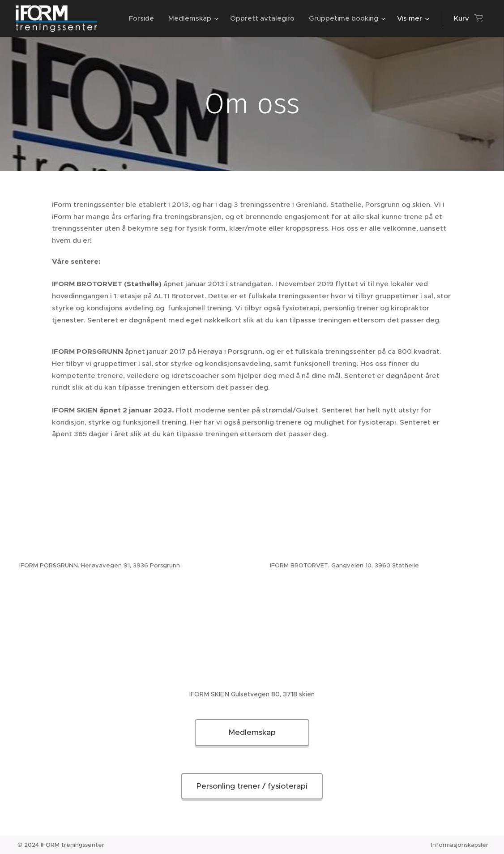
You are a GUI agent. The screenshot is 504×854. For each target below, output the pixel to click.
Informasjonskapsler (460, 845)
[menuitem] (144, 18)
